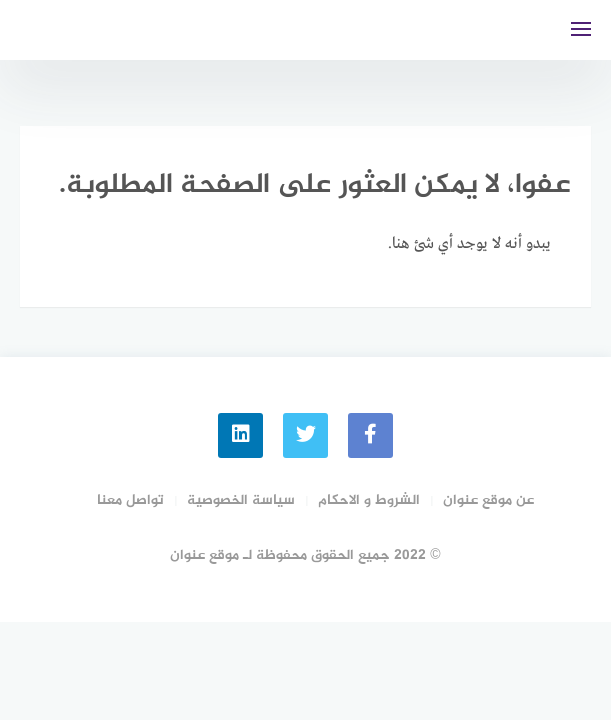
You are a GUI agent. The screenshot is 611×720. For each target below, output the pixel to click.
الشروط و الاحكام (369, 500)
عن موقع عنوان (488, 500)
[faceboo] (370, 435)
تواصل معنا (130, 500)
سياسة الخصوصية (241, 500)
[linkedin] (240, 435)
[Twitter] (305, 435)
